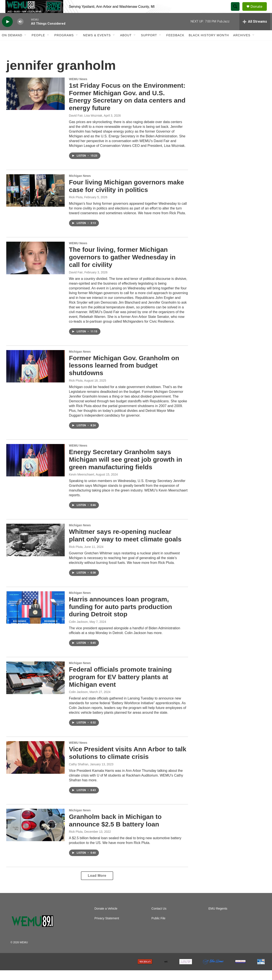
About (126, 45)
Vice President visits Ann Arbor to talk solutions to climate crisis (128, 763)
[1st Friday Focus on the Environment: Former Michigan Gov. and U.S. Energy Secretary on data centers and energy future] (35, 103)
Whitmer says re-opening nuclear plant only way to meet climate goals (125, 545)
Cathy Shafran (79, 774)
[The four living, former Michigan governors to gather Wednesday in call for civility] (35, 268)
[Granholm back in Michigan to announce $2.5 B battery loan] (35, 835)
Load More (97, 885)
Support (149, 45)
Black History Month (209, 45)
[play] (7, 31)
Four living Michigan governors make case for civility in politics (127, 196)
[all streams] (255, 31)
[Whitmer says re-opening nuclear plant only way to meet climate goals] (35, 550)
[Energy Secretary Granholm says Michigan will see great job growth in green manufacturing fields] (35, 470)
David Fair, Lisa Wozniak (86, 125)
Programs (64, 45)
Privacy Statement (107, 928)
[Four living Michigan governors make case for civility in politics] (35, 200)
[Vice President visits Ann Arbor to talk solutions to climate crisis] (35, 767)
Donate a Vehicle (106, 918)
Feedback (175, 45)
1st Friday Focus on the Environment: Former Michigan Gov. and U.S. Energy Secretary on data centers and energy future (127, 106)
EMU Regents (218, 918)
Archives (242, 45)
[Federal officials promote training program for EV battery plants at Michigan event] (35, 687)
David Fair (76, 282)
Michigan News (80, 186)
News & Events (97, 45)
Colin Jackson (78, 631)
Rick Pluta (76, 207)
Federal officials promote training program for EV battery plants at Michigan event (120, 687)
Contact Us (159, 918)
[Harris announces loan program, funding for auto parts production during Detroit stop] (35, 617)
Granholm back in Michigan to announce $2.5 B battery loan (115, 830)
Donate (259, 11)
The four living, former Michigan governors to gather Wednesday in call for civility (122, 267)
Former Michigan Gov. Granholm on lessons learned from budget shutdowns (124, 375)
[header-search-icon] (237, 11)
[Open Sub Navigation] (26, 45)
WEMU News (78, 89)
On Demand (12, 45)
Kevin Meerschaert (82, 484)
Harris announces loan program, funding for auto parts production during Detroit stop (121, 616)
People (38, 45)
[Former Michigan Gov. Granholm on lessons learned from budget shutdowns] (35, 376)
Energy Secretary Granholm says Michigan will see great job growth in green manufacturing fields (126, 469)
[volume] (20, 31)
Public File (159, 928)
